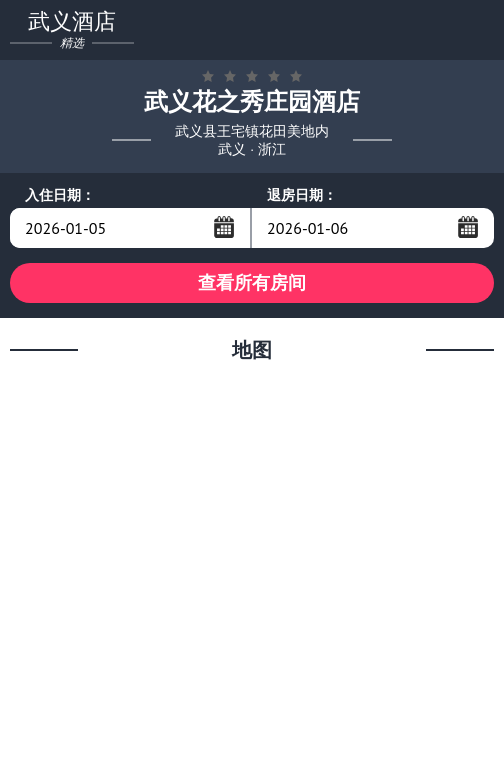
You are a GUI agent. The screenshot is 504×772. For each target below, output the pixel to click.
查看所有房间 (252, 282)
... (224, 227)
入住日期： (60, 195)
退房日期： (302, 195)
